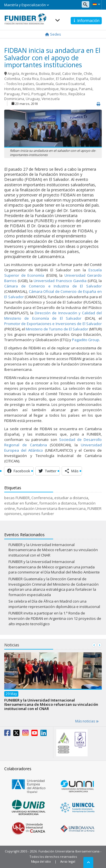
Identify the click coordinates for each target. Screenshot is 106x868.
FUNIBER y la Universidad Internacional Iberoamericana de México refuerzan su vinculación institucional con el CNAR (53, 550)
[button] (96, 4)
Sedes (53, 34)
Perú (26, 94)
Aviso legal (68, 861)
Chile (88, 74)
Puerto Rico (57, 94)
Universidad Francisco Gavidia (60, 281)
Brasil (56, 74)
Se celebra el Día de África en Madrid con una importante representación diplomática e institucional (54, 604)
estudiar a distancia (71, 498)
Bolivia (44, 74)
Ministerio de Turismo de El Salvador (57, 329)
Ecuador (47, 79)
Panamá (86, 89)
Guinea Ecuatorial (70, 84)
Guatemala (45, 84)
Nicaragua (69, 89)
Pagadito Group (86, 340)
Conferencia (42, 498)
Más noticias (87, 721)
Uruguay (33, 99)
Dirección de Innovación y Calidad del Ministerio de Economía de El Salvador (53, 316)
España (82, 79)
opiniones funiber (39, 514)
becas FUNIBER (17, 498)
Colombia (12, 79)
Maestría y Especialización (27, 5)
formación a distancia (58, 503)
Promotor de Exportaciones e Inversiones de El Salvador (53, 324)
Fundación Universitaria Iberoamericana (51, 508)
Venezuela (51, 99)
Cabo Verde (72, 74)
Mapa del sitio (41, 861)
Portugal (38, 94)
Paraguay (12, 94)
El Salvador (65, 79)
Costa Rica (30, 79)
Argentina (29, 74)
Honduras (13, 89)
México (29, 89)
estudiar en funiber (21, 503)
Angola (13, 74)
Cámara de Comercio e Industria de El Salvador (53, 286)
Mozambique (48, 89)
